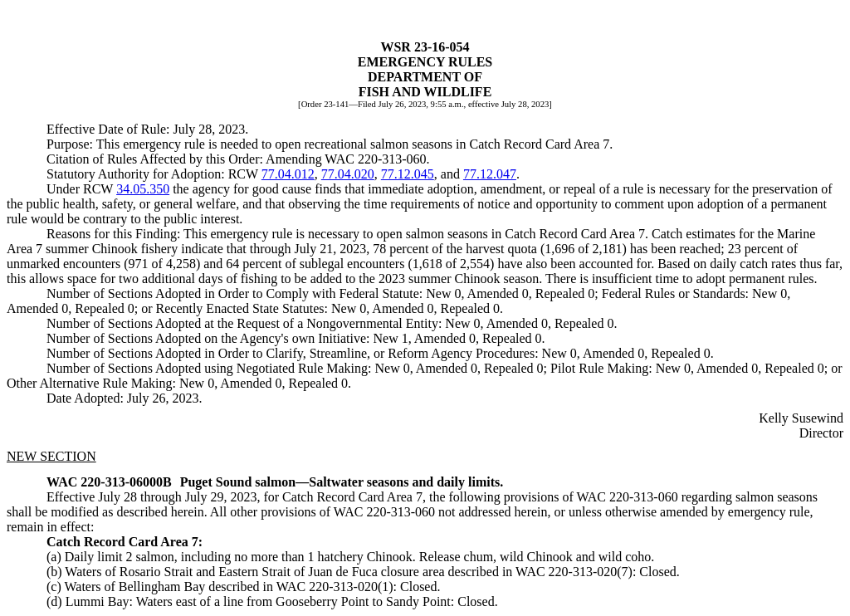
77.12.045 (408, 174)
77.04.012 (288, 174)
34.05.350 (143, 189)
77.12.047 (490, 174)
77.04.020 (348, 174)
